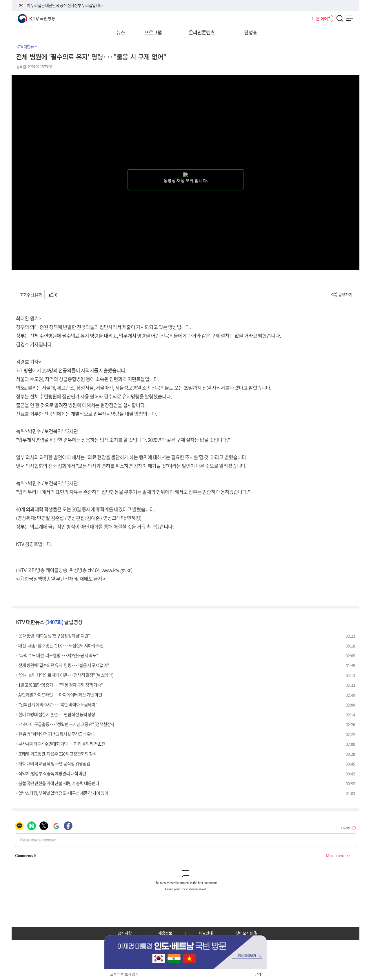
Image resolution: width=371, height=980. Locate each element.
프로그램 (153, 32)
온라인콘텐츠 (202, 32)
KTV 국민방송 (28, 16)
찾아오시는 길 (247, 933)
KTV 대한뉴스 (27, 47)
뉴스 (121, 32)
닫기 (258, 974)
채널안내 (206, 933)
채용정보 (165, 933)
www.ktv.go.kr (116, 570)
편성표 (251, 32)
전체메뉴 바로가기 (0, 0)
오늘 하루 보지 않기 (124, 974)
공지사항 (125, 933)
